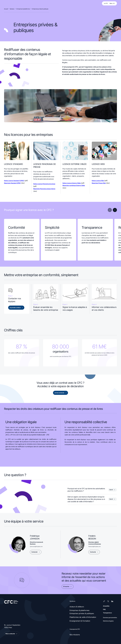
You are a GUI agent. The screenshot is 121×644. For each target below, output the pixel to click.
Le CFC (106, 3)
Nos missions (75, 635)
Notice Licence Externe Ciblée (72, 183)
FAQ (104, 609)
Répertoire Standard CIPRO (12, 183)
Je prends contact (16, 308)
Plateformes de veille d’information (83, 617)
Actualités (106, 606)
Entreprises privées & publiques (40, 9)
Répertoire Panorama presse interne (44, 189)
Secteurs (12, 9)
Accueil (6, 9)
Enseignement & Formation (80, 621)
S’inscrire (68, 587)
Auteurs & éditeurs (77, 607)
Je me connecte (61, 393)
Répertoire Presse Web (99, 183)
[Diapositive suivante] (115, 210)
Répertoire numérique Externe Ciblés (74, 185)
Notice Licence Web (98, 181)
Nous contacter (12, 634)
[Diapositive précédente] (110, 210)
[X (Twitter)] (108, 601)
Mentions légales (108, 621)
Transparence (107, 613)
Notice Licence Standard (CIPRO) (14, 181)
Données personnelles (110, 618)
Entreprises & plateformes (23, 9)
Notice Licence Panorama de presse (44, 184)
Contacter (36, 552)
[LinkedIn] (112, 601)
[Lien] (104, 601)
